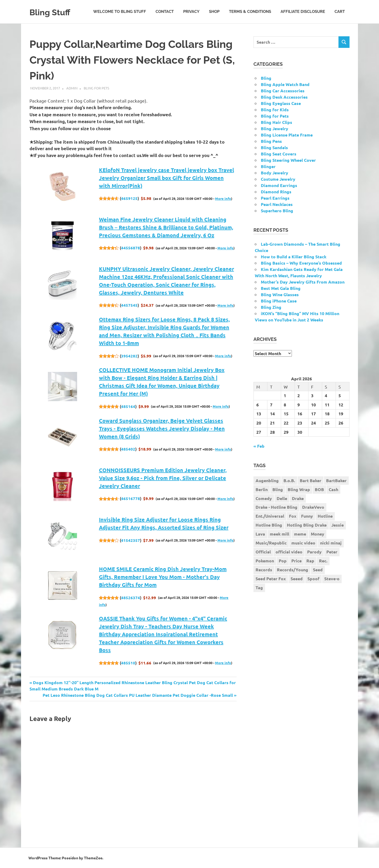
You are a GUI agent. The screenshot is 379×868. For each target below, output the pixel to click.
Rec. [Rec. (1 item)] (323, 561)
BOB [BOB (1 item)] (319, 489)
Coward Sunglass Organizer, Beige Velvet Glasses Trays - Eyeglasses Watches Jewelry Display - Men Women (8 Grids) (162, 428)
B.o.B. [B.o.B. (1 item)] (289, 480)
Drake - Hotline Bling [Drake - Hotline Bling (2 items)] (276, 507)
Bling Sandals (274, 147)
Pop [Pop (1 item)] (283, 561)
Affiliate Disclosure (303, 12)
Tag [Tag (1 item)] (259, 587)
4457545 (129, 305)
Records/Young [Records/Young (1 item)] (293, 570)
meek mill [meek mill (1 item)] (280, 534)
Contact (165, 12)
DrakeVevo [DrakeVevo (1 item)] (313, 507)
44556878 (131, 248)
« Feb (259, 446)
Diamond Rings (276, 192)
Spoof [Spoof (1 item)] (313, 579)
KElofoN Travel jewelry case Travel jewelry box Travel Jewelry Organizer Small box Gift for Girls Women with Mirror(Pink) (166, 178)
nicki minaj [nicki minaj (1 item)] (331, 543)
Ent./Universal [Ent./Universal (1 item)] (270, 516)
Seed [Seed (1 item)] (318, 570)
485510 (128, 663)
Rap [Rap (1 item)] (310, 561)
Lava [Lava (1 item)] (260, 534)
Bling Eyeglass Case (281, 103)
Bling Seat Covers (279, 154)
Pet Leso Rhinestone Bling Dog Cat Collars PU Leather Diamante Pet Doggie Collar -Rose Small (138, 695)
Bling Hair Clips (276, 122)
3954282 (129, 356)
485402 (128, 449)
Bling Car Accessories (283, 91)
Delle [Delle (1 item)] (282, 498)
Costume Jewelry (278, 179)
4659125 (129, 198)
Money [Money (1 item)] (318, 534)
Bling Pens (271, 141)
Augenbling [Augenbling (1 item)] (267, 480)
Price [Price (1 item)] (296, 561)
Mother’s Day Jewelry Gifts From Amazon (303, 282)
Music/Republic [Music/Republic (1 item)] (271, 543)
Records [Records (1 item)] (264, 570)
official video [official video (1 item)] (289, 552)
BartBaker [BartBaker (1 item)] (336, 480)
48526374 (131, 598)
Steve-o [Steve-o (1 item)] (332, 579)
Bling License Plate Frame (287, 135)
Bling (266, 78)
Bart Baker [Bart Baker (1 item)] (311, 480)
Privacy (191, 12)
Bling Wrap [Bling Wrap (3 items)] (299, 489)
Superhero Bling (277, 211)
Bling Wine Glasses (280, 294)
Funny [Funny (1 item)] (307, 516)
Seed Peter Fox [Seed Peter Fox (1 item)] (271, 579)
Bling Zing (271, 307)
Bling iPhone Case (279, 301)
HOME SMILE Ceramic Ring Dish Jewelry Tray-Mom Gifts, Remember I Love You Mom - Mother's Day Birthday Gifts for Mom (163, 577)
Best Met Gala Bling (281, 288)
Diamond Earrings (279, 185)
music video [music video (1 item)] (303, 543)
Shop (214, 12)
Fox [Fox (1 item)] (293, 516)
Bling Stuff (54, 12)
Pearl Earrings (275, 198)
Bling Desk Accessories (284, 97)
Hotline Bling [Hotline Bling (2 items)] (269, 525)
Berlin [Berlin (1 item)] (262, 489)
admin (72, 88)
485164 (128, 406)
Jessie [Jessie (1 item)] (338, 525)
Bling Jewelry (275, 128)
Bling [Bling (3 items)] (278, 489)
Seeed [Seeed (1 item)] (297, 579)
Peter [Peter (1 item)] (332, 552)
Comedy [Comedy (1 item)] (264, 498)
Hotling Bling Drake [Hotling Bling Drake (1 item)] (307, 525)
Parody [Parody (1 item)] (314, 552)
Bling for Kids (275, 110)
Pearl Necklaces (277, 204)
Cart (340, 12)
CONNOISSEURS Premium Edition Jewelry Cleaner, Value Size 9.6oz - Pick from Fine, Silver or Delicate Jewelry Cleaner (163, 478)
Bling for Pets (96, 88)
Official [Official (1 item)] (263, 552)
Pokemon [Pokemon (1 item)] (265, 561)
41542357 (131, 540)
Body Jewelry (275, 173)
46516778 (131, 498)
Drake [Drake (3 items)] (298, 498)
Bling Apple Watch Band (285, 84)
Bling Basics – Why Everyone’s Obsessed (301, 263)
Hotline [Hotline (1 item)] (325, 516)
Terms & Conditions (250, 12)
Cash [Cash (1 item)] (333, 489)
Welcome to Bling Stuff (120, 12)
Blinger (268, 166)
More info (223, 198)
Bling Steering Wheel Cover (288, 160)
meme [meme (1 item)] (300, 534)
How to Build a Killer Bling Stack (294, 257)
